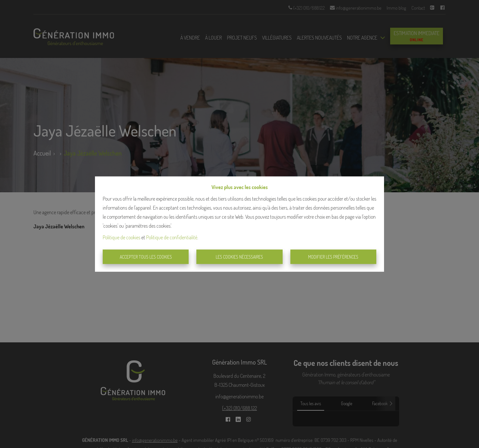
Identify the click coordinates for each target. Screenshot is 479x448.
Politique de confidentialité (172, 237)
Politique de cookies (122, 237)
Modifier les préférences (333, 257)
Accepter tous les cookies (146, 257)
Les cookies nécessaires (239, 257)
